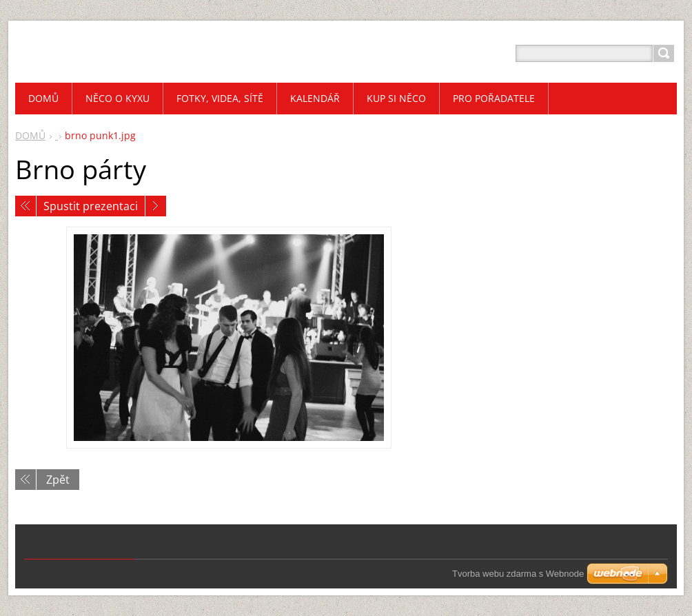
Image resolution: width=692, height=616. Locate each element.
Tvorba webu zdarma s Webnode (518, 574)
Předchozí (26, 206)
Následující (156, 206)
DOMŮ (30, 135)
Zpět (58, 480)
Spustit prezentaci (91, 206)
